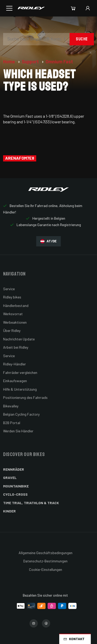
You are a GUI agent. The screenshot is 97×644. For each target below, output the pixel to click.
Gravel (10, 478)
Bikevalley (11, 406)
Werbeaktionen (15, 322)
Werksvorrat (13, 314)
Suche (82, 39)
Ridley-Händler (14, 364)
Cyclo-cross (15, 494)
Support (31, 62)
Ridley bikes (12, 297)
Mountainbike (16, 486)
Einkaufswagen (15, 381)
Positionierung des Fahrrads (25, 397)
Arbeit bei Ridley (16, 347)
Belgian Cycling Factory (21, 414)
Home (10, 62)
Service (9, 289)
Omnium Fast (59, 62)
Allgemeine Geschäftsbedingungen (46, 553)
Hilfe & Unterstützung (20, 389)
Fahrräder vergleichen (20, 372)
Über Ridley (12, 330)
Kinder (9, 511)
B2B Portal (12, 423)
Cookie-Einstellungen (46, 569)
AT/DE (48, 241)
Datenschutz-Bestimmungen (45, 561)
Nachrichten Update (19, 339)
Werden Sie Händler (18, 431)
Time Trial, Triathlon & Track (31, 503)
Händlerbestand (16, 306)
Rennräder (14, 469)
